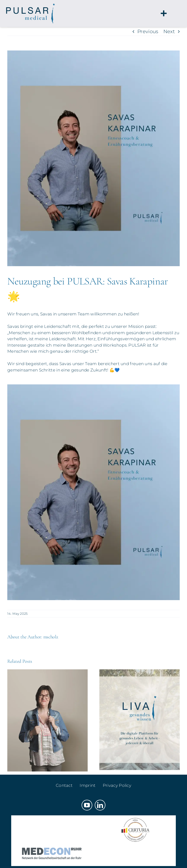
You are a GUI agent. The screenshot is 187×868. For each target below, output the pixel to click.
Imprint (88, 785)
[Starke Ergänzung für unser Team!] (47, 672)
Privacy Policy (117, 785)
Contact (64, 785)
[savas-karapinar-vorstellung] (93, 158)
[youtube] (87, 805)
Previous (148, 31)
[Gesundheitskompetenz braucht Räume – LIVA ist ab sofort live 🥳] (140, 672)
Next (169, 31)
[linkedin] (100, 805)
